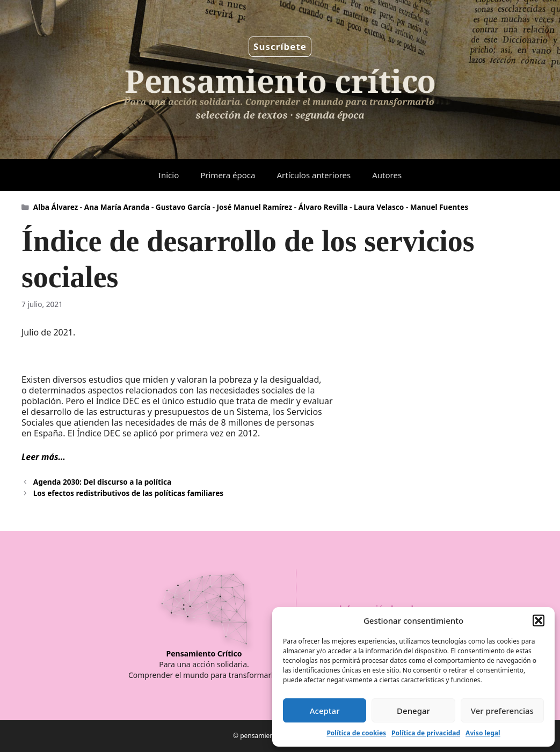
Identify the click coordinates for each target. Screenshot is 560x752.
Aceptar (325, 711)
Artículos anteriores (314, 175)
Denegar (413, 711)
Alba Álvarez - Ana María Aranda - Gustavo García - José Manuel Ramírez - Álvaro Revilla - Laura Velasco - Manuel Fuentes (251, 207)
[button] (539, 620)
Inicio (169, 175)
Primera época (228, 175)
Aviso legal (483, 733)
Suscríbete (280, 46)
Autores (387, 175)
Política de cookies (356, 733)
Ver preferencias (502, 711)
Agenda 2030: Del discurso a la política (102, 482)
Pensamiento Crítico (204, 654)
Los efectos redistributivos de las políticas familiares (128, 493)
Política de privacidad (426, 733)
